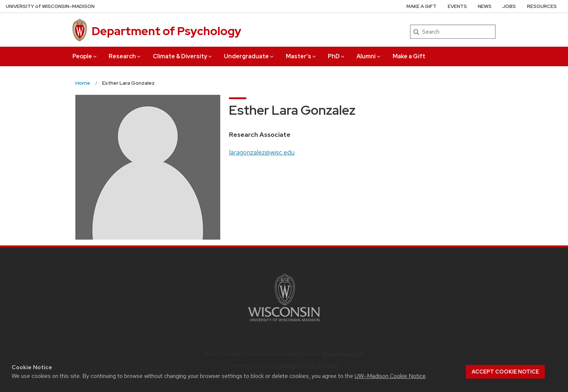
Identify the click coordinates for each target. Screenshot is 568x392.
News (485, 6)
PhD (337, 56)
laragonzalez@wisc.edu (262, 152)
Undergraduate (249, 56)
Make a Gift (409, 56)
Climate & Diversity (183, 56)
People (85, 56)
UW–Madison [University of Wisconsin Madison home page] (50, 6)
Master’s (301, 56)
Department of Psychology (166, 31)
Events (457, 6)
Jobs (509, 6)
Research (125, 56)
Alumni (369, 56)
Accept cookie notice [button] (505, 372)
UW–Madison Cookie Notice (390, 376)
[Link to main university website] (284, 323)
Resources (542, 6)
